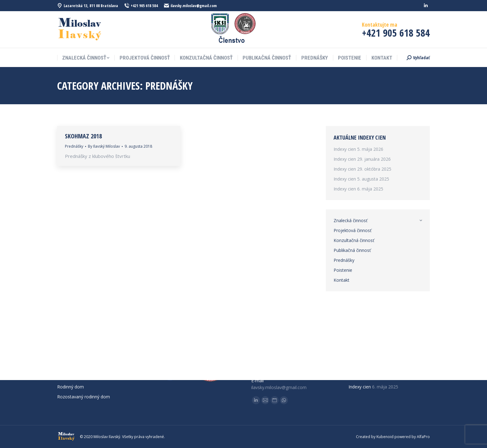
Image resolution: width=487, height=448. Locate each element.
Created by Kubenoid (375, 437)
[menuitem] (86, 58)
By (104, 146)
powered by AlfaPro (412, 437)
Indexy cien (345, 149)
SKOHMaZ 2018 (83, 136)
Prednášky (74, 146)
